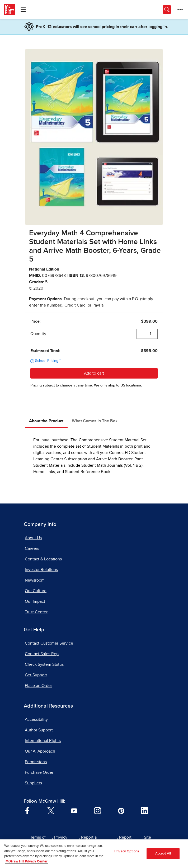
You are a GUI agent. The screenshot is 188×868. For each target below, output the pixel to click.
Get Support (36, 675)
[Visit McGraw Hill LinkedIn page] (144, 810)
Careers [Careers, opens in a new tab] (32, 548)
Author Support (39, 730)
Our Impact (35, 601)
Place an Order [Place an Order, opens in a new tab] (38, 686)
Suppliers (33, 783)
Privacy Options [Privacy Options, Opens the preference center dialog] (127, 854)
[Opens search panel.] (167, 10)
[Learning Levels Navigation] (23, 10)
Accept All (163, 856)
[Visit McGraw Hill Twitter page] (51, 810)
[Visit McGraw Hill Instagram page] (98, 810)
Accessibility (36, 719)
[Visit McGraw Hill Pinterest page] (121, 810)
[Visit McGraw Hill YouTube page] (74, 810)
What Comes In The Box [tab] (95, 421)
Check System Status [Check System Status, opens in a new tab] (44, 664)
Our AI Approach (40, 751)
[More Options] (180, 10)
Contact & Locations (43, 559)
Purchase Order (39, 772)
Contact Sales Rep (42, 654)
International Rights (43, 741)
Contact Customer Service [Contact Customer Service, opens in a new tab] (49, 643)
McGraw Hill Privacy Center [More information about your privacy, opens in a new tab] (27, 864)
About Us (33, 538)
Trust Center (36, 612)
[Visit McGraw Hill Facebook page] (27, 810)
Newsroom (35, 580)
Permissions (36, 762)
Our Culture (36, 591)
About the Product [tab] (46, 421)
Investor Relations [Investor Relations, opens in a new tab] (41, 570)
